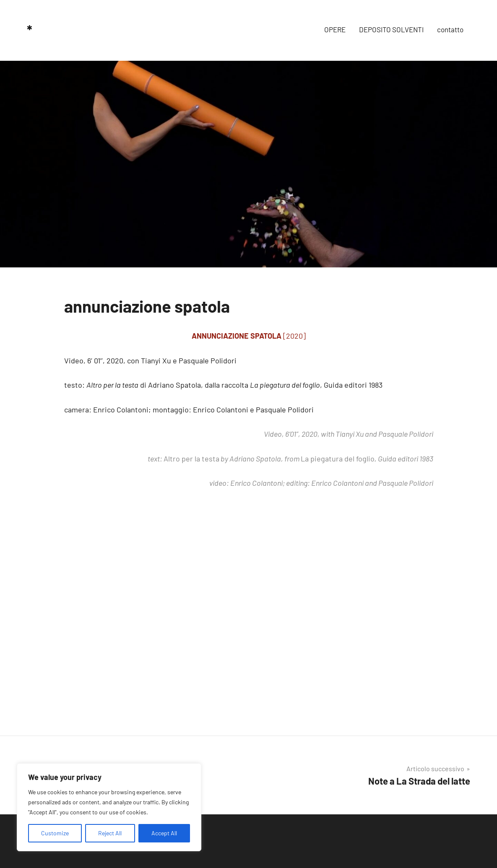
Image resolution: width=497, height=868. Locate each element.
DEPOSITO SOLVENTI (391, 29)
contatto (450, 29)
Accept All (164, 833)
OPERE (335, 29)
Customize (55, 833)
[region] (109, 807)
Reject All (110, 833)
